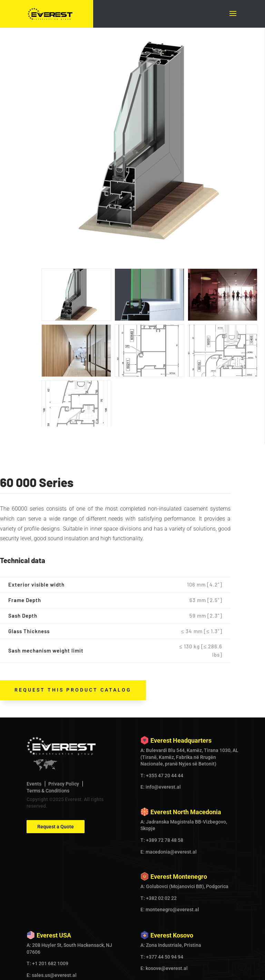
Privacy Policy (64, 691)
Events (34, 691)
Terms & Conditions (48, 697)
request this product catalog (73, 597)
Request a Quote (56, 733)
